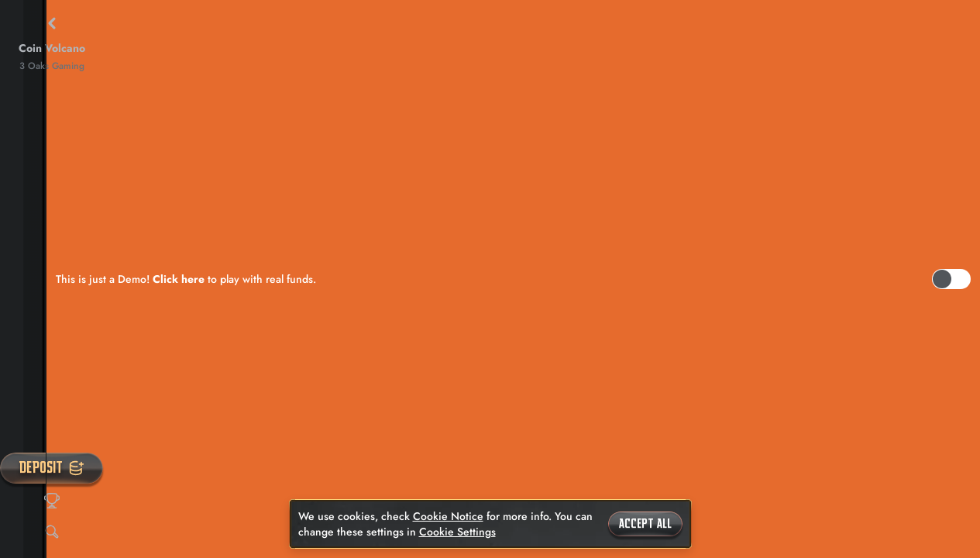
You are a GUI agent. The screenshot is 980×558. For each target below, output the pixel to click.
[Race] (52, 501)
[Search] (52, 532)
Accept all (645, 524)
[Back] (52, 23)
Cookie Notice (448, 516)
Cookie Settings (457, 532)
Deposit (52, 468)
